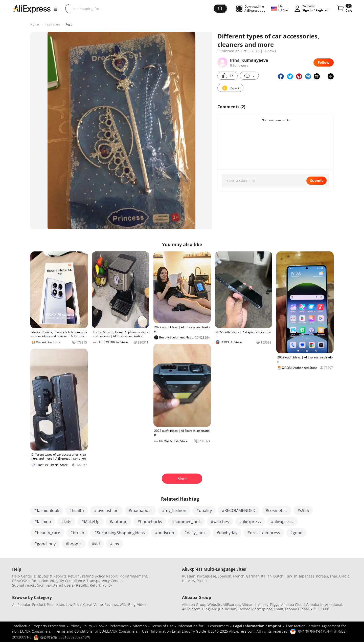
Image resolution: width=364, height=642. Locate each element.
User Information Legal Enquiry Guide (174, 631)
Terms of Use (162, 626)
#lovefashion (106, 510)
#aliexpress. (282, 522)
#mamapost (140, 510)
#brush (77, 533)
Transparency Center (104, 581)
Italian (266, 576)
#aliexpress (250, 522)
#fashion (43, 522)
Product (39, 604)
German (253, 576)
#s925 (303, 510)
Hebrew (189, 581)
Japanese (307, 576)
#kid (96, 544)
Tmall (278, 609)
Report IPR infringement (127, 576)
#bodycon (165, 533)
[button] (56, 9)
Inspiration (52, 24)
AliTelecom (191, 609)
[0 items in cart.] (344, 9)
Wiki (123, 604)
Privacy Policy (81, 626)
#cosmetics (277, 510)
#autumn (119, 522)
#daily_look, (195, 533)
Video (142, 604)
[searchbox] (141, 9)
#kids (66, 522)
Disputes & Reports (50, 576)
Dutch (278, 576)
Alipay (263, 604)
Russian (189, 576)
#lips (115, 544)
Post (69, 24)
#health (77, 510)
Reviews (111, 604)
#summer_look (186, 522)
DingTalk (209, 609)
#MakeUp (90, 522)
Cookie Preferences (112, 626)
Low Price (74, 604)
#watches (220, 522)
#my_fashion (174, 510)
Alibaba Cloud (293, 604)
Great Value (93, 604)
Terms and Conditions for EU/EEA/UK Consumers (96, 631)
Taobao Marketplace (255, 609)
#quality (204, 510)
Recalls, (83, 585)
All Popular (21, 604)
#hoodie (74, 544)
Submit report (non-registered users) (43, 585)
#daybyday (227, 533)
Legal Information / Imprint (257, 626)
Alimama (249, 604)
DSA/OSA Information (30, 581)
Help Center (22, 576)
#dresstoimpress (264, 533)
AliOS (315, 609)
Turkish (291, 576)
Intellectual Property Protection (39, 626)
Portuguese (207, 576)
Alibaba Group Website (202, 604)
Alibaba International (324, 604)
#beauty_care (47, 533)
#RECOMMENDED (239, 510)
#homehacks (150, 522)
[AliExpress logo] (32, 9)
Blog (132, 604)
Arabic (344, 576)
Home (35, 24)
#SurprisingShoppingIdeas (120, 533)
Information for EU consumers (203, 626)
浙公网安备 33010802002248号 (62, 637)
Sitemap (140, 626)
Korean (322, 576)
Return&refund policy (86, 576)
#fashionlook (47, 510)
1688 (325, 609)
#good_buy (45, 544)
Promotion (55, 604)
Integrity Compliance (67, 581)
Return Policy (101, 585)
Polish (202, 581)
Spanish (224, 576)
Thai (333, 576)
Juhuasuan (227, 609)
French (239, 576)
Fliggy (275, 604)
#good (296, 533)
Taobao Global (297, 609)
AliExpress (231, 604)
